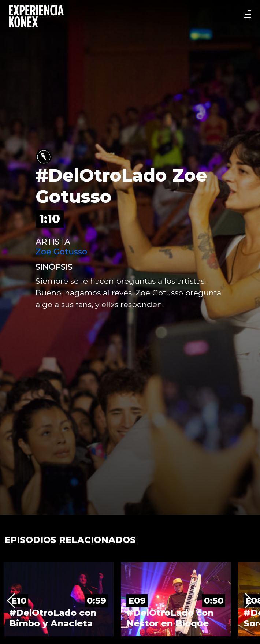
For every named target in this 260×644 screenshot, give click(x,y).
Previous (11, 601)
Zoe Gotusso (61, 252)
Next (249, 601)
